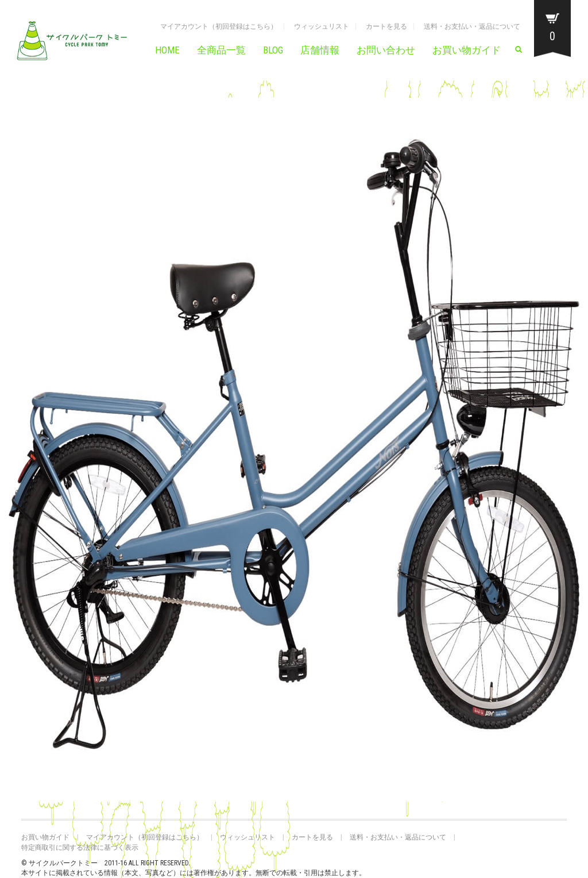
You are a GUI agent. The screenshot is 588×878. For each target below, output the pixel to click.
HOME (167, 50)
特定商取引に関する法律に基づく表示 (80, 848)
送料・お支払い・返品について (472, 26)
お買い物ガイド (467, 50)
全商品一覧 (221, 50)
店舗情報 (320, 50)
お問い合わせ (386, 50)
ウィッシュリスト (322, 26)
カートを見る (386, 26)
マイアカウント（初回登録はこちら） (219, 26)
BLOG (273, 50)
